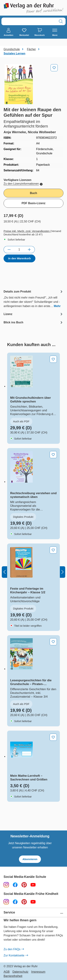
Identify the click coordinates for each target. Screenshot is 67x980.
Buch (34, 193)
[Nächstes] (63, 572)
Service (9, 913)
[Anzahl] (19, 250)
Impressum (38, 972)
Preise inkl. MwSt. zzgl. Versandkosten (27, 231)
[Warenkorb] (40, 32)
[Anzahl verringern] (9, 250)
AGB (7, 972)
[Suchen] (61, 21)
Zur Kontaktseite (16, 956)
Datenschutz (20, 972)
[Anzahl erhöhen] (29, 250)
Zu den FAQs (14, 949)
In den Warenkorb (19, 258)
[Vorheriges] (4, 572)
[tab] (33, 299)
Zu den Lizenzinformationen (23, 184)
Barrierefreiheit (13, 976)
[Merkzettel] (24, 32)
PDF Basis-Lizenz (33, 203)
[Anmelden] (8, 32)
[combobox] (29, 21)
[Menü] (55, 32)
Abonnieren (30, 859)
